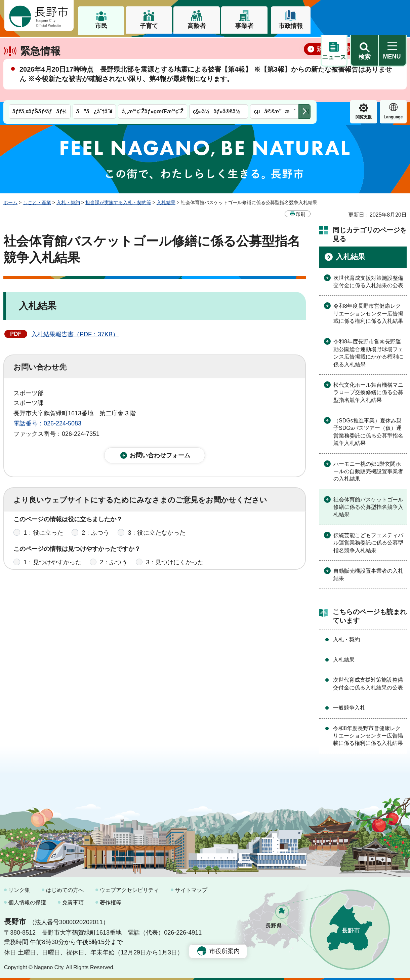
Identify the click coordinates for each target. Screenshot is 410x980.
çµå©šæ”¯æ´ (275, 46)
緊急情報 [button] (393, 51)
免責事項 (73, 902)
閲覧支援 (334, 52)
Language (364, 52)
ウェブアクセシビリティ (129, 890)
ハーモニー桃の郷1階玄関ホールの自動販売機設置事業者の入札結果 (368, 471)
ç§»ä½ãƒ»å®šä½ (219, 46)
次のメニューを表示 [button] (304, 46)
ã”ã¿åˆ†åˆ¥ (94, 46)
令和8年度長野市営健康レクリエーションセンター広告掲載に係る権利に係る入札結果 (368, 313)
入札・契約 (68, 202)
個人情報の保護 (27, 902)
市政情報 (291, 26)
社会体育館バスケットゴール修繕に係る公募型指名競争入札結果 (368, 507)
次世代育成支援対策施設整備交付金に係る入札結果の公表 (368, 281)
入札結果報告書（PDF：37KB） (75, 334)
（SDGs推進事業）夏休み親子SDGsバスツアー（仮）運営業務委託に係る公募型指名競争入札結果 (368, 432)
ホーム (10, 202)
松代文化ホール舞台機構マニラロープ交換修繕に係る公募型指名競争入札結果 (368, 392)
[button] (364, 16)
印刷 (300, 214)
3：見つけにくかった (175, 567)
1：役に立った (43, 538)
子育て (149, 26)
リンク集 (19, 890)
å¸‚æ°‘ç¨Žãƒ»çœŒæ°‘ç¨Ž (153, 46)
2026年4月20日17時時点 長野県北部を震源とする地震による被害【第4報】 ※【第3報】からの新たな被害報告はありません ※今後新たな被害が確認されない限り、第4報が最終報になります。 (206, 98)
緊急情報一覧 (335, 73)
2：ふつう (95, 538)
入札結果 (166, 202)
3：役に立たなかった (157, 538)
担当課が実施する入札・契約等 (118, 202)
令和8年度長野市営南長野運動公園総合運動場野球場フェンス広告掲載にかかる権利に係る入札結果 (368, 353)
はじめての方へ (65, 890)
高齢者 (197, 26)
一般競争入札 (349, 708)
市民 (101, 26)
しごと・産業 (37, 202)
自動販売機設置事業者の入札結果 (368, 575)
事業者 (244, 26)
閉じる (392, 72)
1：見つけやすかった (52, 567)
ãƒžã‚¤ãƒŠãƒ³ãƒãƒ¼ (40, 46)
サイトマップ (191, 890)
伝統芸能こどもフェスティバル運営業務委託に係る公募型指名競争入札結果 (368, 542)
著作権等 (111, 902)
